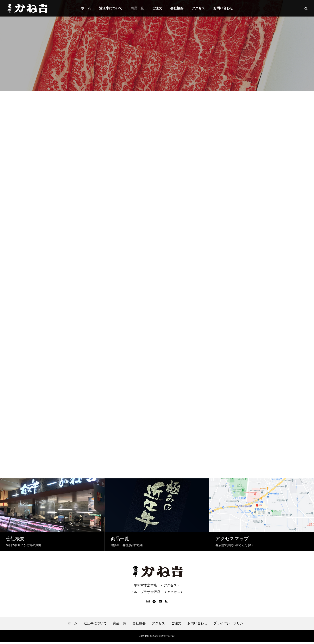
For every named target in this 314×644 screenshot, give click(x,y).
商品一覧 (137, 8)
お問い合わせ (223, 8)
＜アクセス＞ (170, 587)
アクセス (198, 8)
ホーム (86, 8)
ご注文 (157, 8)
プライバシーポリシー (230, 625)
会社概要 (177, 8)
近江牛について (111, 8)
